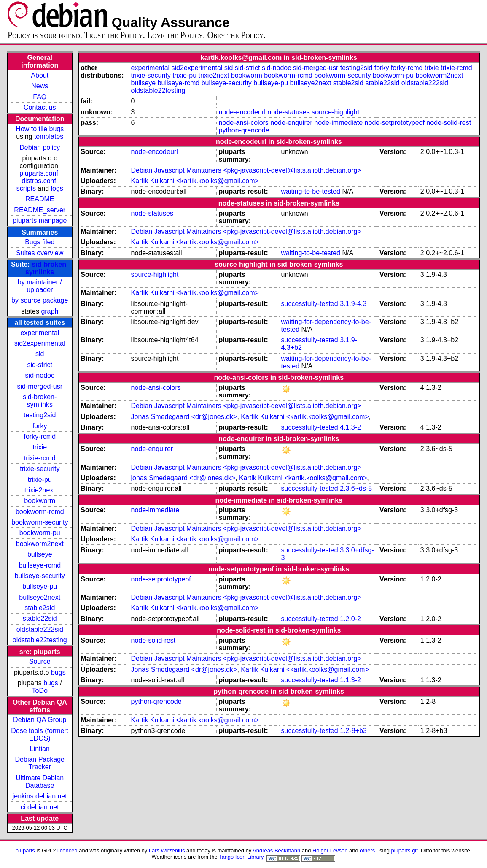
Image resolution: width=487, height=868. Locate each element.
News (40, 86)
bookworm (40, 501)
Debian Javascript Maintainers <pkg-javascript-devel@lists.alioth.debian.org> (246, 170)
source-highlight (335, 112)
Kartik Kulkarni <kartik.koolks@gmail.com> (195, 181)
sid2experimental (40, 343)
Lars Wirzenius (167, 850)
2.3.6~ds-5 (356, 488)
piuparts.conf (39, 173)
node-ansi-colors (244, 123)
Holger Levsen (330, 850)
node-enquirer (291, 123)
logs (57, 188)
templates (49, 137)
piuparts (25, 850)
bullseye (40, 554)
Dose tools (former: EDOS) (40, 734)
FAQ (40, 97)
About (40, 75)
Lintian (40, 749)
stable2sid (40, 608)
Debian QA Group (40, 720)
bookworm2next (40, 544)
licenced (67, 850)
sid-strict (40, 365)
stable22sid (40, 618)
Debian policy (40, 147)
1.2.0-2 (350, 619)
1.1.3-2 (350, 680)
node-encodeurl (242, 112)
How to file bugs (40, 129)
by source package (40, 300)
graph (50, 311)
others (367, 850)
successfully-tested (310, 304)
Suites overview (40, 253)
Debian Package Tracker (40, 763)
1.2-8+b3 (353, 731)
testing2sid (40, 415)
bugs (58, 672)
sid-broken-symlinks (47, 268)
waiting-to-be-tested (311, 191)
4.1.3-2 (350, 427)
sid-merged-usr (40, 386)
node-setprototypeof (395, 123)
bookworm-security (40, 522)
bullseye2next (40, 597)
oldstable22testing (40, 640)
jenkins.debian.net (40, 796)
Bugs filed (40, 242)
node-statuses (289, 112)
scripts (26, 188)
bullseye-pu (40, 586)
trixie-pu (40, 480)
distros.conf (39, 181)
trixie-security (40, 469)
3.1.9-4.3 (353, 304)
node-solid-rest (449, 123)
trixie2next (40, 490)
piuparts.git (404, 850)
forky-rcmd (40, 437)
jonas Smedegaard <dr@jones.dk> (183, 478)
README (40, 199)
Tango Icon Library (241, 857)
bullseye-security (40, 576)
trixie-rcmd (40, 458)
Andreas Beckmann (276, 850)
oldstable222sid (40, 629)
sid (40, 354)
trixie (40, 447)
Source (40, 661)
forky (40, 426)
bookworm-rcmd (40, 512)
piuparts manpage (40, 220)
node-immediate (338, 123)
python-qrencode (244, 130)
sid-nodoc (40, 375)
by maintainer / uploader (40, 286)
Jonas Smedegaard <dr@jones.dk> (184, 417)
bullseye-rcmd (40, 565)
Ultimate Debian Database (40, 782)
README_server (40, 210)
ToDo (40, 691)
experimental (40, 333)
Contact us (40, 107)
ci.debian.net (40, 807)
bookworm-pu (40, 533)
